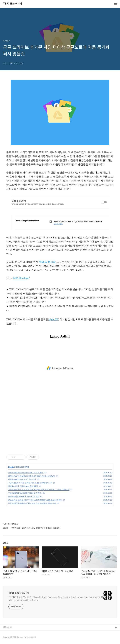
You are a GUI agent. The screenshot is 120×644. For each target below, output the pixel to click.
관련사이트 (7, 627)
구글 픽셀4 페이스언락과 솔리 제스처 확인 (26, 473)
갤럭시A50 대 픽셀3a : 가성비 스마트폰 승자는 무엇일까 (31, 476)
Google (11, 467)
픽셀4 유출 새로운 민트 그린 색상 (22, 479)
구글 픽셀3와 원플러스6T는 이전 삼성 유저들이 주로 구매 (32, 503)
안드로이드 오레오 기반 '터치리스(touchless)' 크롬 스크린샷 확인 (35, 500)
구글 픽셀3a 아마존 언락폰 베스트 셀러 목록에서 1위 (30, 483)
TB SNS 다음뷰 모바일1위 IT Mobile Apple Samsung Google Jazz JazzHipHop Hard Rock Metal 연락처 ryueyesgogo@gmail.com (56, 599)
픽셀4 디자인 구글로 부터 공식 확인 (23, 486)
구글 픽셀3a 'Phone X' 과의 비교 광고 (24, 496)
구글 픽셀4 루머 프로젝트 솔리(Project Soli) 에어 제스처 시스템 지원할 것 (39, 490)
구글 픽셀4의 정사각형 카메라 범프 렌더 (25, 493)
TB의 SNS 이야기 (12, 4)
